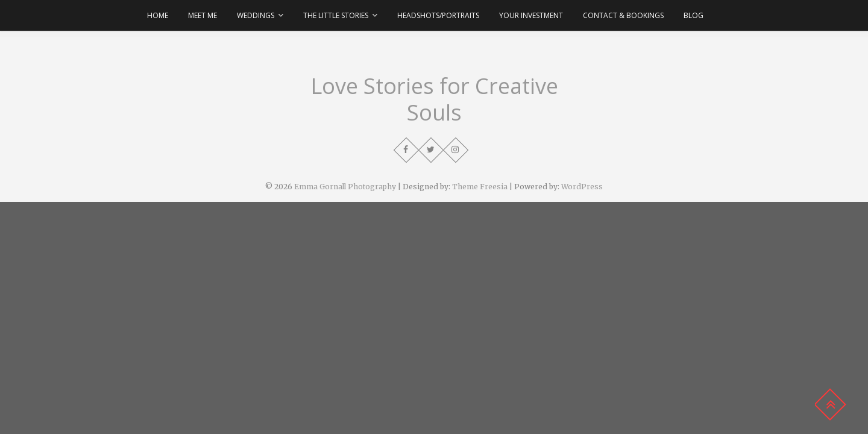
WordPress (582, 187)
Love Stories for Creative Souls (434, 99)
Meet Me (203, 15)
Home (158, 15)
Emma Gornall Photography (345, 187)
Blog (693, 15)
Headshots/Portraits (438, 15)
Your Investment (531, 15)
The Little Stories (336, 15)
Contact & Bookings (623, 15)
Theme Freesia (480, 187)
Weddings (256, 15)
